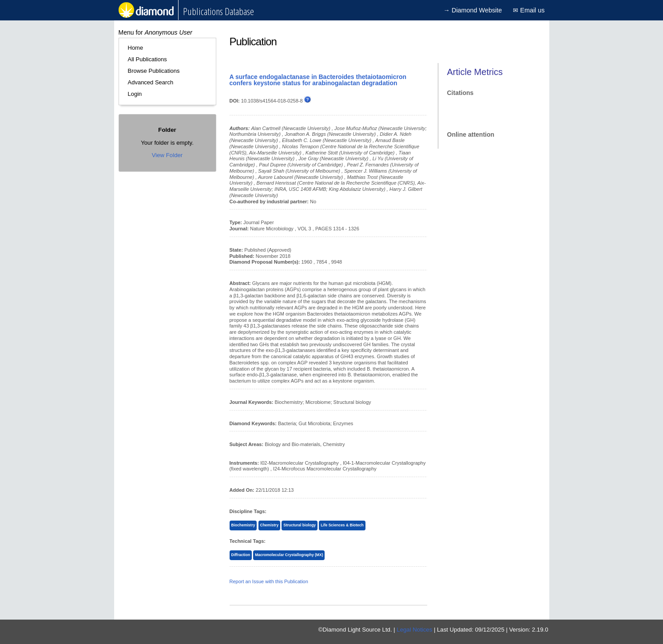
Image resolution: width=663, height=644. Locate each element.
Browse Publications (154, 71)
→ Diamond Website (473, 10)
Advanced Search (151, 82)
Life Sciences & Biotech (342, 525)
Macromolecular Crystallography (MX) (289, 555)
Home (136, 48)
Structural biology (300, 525)
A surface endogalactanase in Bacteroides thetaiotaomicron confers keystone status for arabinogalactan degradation (318, 80)
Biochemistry (243, 525)
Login (135, 94)
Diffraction (241, 555)
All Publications (147, 59)
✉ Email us (529, 10)
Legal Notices (414, 630)
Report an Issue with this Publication (269, 581)
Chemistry (270, 525)
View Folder (167, 155)
